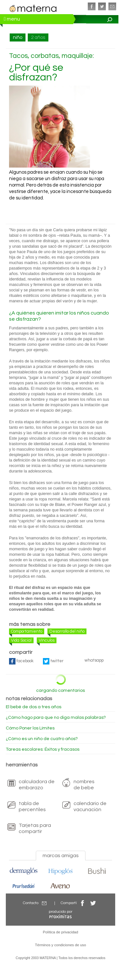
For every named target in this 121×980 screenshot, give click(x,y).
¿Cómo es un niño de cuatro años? (42, 739)
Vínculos (47, 640)
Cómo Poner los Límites (30, 728)
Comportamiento (27, 631)
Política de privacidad (60, 932)
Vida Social (21, 640)
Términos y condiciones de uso (60, 945)
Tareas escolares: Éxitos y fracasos (43, 749)
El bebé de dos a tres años (34, 707)
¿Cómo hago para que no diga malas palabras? (56, 718)
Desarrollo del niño (67, 631)
